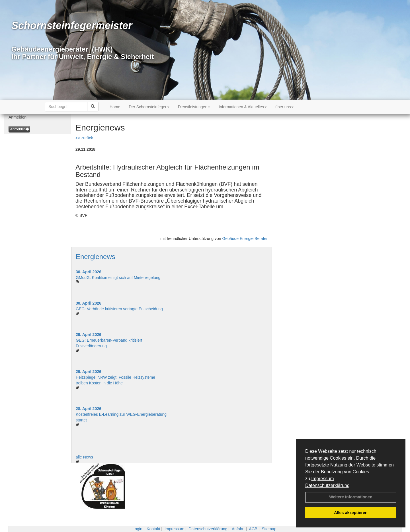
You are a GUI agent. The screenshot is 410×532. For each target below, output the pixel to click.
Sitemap (269, 529)
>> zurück (84, 138)
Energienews (96, 257)
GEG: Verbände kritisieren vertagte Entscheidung (119, 309)
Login (137, 529)
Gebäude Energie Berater (245, 239)
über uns (284, 107)
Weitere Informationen (351, 497)
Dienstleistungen (194, 107)
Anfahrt (238, 529)
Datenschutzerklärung (327, 485)
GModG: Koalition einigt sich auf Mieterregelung (118, 278)
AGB (253, 529)
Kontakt (153, 529)
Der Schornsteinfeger (149, 107)
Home (115, 107)
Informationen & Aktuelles (243, 107)
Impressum (322, 479)
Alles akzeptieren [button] (351, 513)
